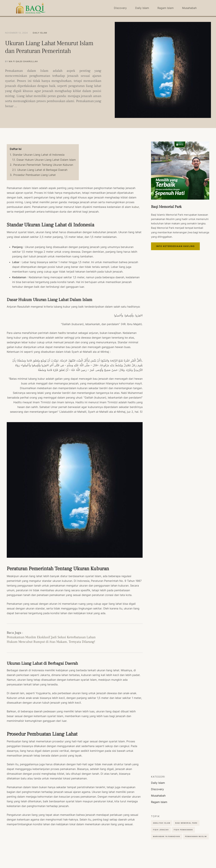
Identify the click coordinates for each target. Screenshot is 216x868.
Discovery (120, 8)
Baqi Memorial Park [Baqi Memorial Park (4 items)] (186, 823)
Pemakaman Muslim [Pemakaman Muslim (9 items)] (196, 836)
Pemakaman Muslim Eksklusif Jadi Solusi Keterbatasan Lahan (51, 637)
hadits (62, 333)
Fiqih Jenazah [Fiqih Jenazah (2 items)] (161, 830)
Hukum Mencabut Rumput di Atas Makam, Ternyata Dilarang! (51, 642)
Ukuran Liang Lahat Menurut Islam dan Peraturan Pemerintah (46, 47)
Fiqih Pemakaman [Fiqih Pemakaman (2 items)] (183, 830)
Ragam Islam (166, 8)
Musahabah (189, 8)
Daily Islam (142, 8)
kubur (135, 207)
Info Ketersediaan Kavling (180, 249)
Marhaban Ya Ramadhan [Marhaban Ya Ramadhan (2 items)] (167, 836)
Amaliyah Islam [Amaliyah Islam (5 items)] (162, 823)
